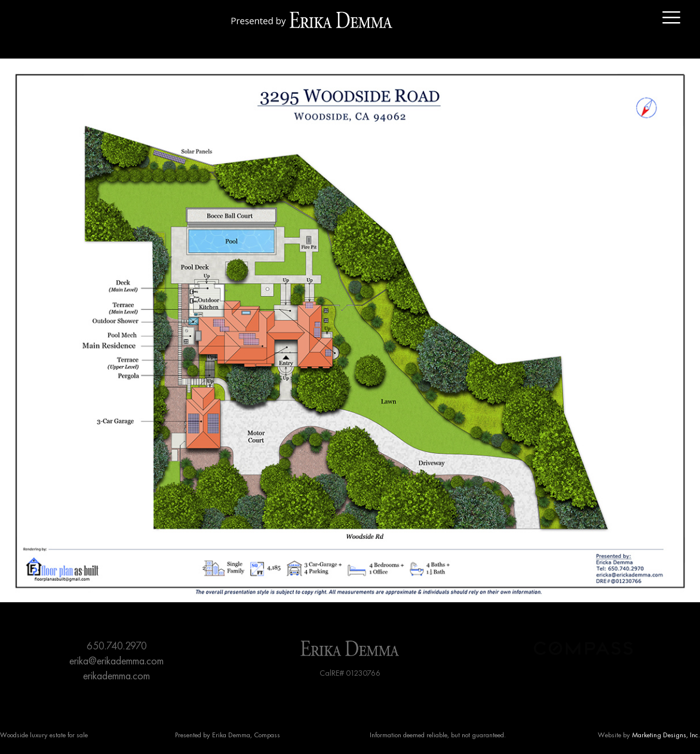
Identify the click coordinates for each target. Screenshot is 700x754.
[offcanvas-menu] (671, 18)
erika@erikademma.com (116, 660)
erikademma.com (116, 675)
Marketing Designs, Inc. (666, 735)
